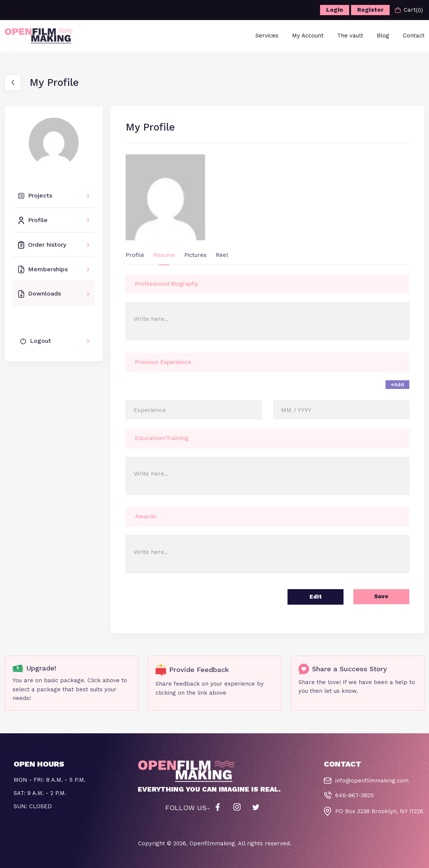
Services (267, 36)
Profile (33, 220)
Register (370, 10)
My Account (308, 36)
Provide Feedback (199, 670)
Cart (409, 10)
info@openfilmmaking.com (372, 781)
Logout (36, 341)
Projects (35, 195)
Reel (222, 255)
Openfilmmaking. (213, 843)
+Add (397, 385)
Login (335, 10)
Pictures (195, 255)
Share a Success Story (350, 669)
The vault (350, 36)
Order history (42, 245)
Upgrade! (41, 668)
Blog (383, 36)
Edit (316, 597)
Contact (414, 36)
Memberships (43, 269)
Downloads (40, 294)
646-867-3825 (354, 795)
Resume (164, 255)
